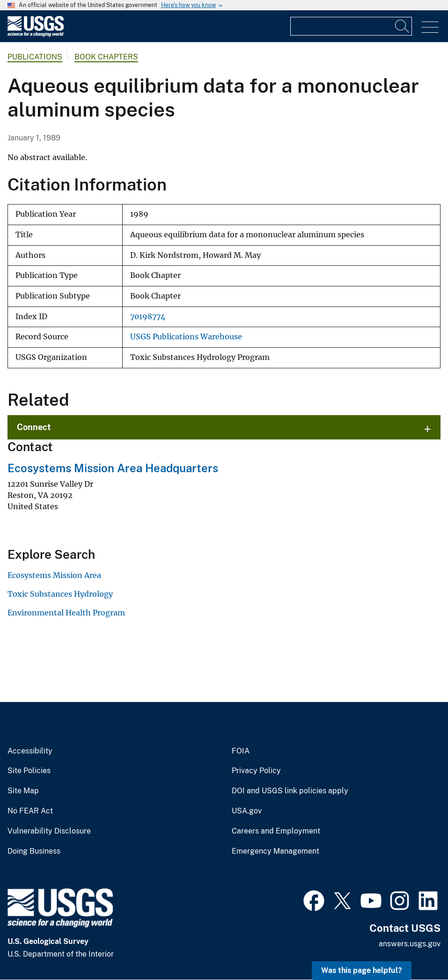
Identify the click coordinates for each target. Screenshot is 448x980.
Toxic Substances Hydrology (60, 594)
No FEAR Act (30, 811)
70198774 (148, 317)
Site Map (23, 791)
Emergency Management (275, 851)
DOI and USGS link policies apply (290, 791)
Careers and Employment (276, 831)
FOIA (241, 751)
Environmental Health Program (66, 613)
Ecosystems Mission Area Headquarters (113, 468)
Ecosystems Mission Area (54, 575)
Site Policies (29, 771)
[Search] (403, 26)
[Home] (36, 34)
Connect (34, 427)
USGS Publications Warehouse (186, 337)
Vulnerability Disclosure (49, 831)
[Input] (351, 26)
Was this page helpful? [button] (362, 970)
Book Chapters (106, 57)
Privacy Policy (256, 771)
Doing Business (34, 851)
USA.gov (247, 811)
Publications (35, 57)
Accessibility (30, 751)
